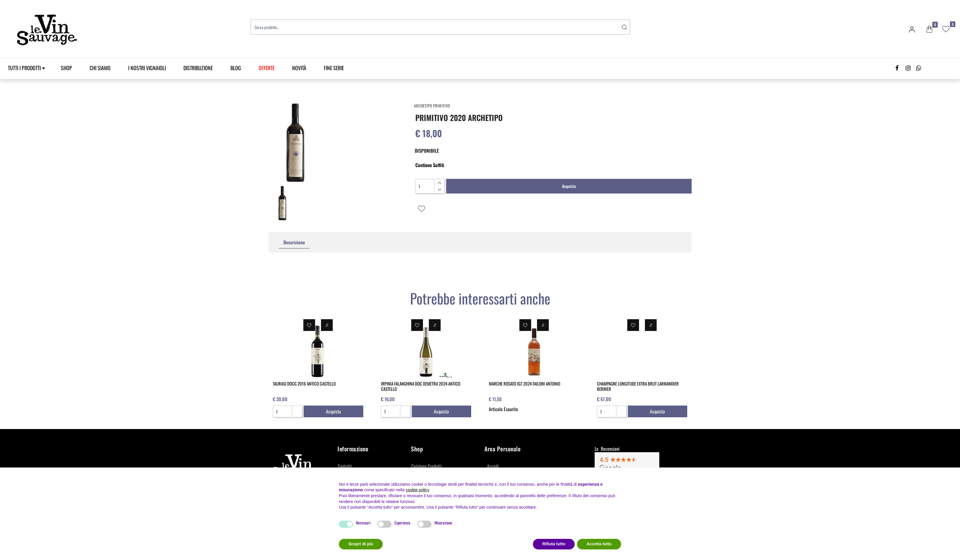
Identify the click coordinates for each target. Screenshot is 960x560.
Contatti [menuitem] (345, 466)
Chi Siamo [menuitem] (100, 68)
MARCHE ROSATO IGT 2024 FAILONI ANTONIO (525, 384)
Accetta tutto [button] (599, 544)
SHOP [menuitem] (66, 68)
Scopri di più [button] (361, 544)
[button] (624, 27)
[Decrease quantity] (439, 190)
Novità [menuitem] (299, 68)
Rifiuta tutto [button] (554, 544)
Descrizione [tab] (294, 242)
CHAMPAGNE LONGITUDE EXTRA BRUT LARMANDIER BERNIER (638, 386)
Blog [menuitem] (236, 68)
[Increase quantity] (439, 183)
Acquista (569, 186)
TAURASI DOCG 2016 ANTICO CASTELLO (304, 384)
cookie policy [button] (417, 490)
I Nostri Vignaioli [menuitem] (147, 68)
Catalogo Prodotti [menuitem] (427, 466)
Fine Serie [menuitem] (334, 68)
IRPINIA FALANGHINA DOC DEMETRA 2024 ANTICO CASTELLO (421, 386)
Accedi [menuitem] (493, 466)
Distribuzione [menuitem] (198, 68)
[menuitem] (267, 68)
